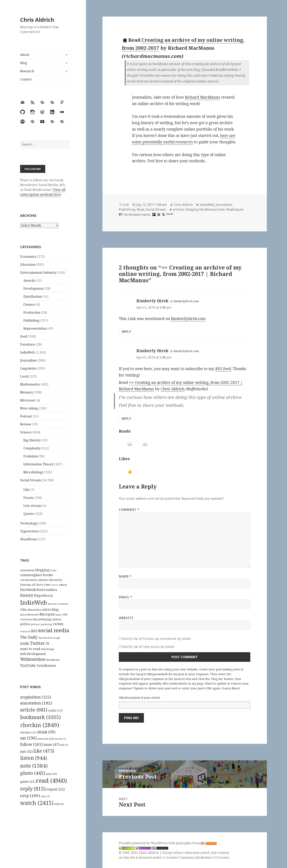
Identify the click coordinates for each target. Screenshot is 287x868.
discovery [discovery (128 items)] (56, 580)
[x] (163, 214)
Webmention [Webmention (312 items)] (33, 659)
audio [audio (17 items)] (55, 710)
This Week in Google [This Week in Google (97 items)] (49, 638)
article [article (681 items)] (34, 710)
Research (27, 71)
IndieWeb (28, 352)
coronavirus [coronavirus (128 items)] (28, 580)
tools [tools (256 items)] (25, 643)
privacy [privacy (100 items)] (35, 624)
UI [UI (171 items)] (47, 644)
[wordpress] (158, 214)
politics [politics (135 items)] (25, 624)
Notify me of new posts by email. (149, 647)
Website (126, 618)
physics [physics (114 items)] (57, 619)
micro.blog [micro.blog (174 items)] (51, 609)
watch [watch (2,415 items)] (37, 803)
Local (24, 376)
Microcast (28, 400)
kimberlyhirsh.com (186, 301)
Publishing (31, 320)
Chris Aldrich (37, 20)
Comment (129, 510)
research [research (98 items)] (25, 631)
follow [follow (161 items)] (31, 744)
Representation (35, 328)
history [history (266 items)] (27, 595)
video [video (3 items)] (45, 796)
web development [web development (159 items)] (33, 654)
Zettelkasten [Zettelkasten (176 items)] (46, 666)
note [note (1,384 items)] (34, 766)
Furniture (28, 344)
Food (24, 336)
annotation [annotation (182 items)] (36, 703)
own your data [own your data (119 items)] (29, 619)
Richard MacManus (202, 97)
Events (28, 498)
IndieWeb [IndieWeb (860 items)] (34, 602)
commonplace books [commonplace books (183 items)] (36, 575)
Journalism (29, 360)
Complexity (32, 448)
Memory (27, 392)
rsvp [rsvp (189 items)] (30, 796)
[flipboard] (153, 214)
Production (32, 312)
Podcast (26, 416)
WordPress (29, 539)
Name (125, 576)
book (170, 214)
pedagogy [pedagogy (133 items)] (45, 619)
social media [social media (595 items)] (54, 630)
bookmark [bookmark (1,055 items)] (40, 717)
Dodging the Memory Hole (205, 209)
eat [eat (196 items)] (29, 738)
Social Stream (31, 480)
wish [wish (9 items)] (59, 804)
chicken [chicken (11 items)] (28, 732)
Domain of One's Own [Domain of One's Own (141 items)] (35, 585)
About (25, 55)
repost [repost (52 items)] (56, 789)
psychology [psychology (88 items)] (46, 624)
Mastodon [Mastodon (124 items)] (35, 610)
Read (140, 209)
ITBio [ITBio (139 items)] (24, 610)
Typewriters (30, 531)
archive (178, 209)
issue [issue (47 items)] (51, 745)
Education (28, 265)
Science (26, 432)
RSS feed (223, 369)
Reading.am (235, 209)
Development (33, 288)
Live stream (32, 506)
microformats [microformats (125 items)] (29, 614)
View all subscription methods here (43, 192)
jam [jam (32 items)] (26, 751)
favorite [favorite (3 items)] (60, 739)
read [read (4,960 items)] (51, 781)
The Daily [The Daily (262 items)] (29, 637)
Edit (26, 490)
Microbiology (33, 472)
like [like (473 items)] (44, 751)
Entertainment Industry (38, 272)
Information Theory (38, 464)
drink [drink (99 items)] (46, 732)
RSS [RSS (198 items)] (34, 631)
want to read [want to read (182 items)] (30, 649)
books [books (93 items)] (53, 570)
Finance (29, 304)
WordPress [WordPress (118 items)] (53, 660)
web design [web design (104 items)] (47, 649)
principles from (196, 843)
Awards (29, 280)
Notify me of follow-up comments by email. (157, 639)
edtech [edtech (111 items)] (63, 585)
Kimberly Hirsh (152, 301)
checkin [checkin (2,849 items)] (40, 725)
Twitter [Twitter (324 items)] (37, 643)
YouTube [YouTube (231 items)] (28, 665)
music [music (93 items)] (58, 615)
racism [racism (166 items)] (58, 624)
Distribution (32, 296)
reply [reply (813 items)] (33, 789)
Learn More (231, 688)
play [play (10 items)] (51, 774)
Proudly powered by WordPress (144, 843)
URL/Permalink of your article (140, 698)
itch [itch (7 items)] (64, 745)
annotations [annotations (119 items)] (27, 570)
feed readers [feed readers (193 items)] (47, 590)
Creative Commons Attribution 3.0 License (197, 857)
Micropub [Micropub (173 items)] (47, 614)
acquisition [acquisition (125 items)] (36, 697)
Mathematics (30, 384)
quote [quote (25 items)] (28, 782)
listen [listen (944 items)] (34, 758)
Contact (26, 79)
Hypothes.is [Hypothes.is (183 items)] (43, 595)
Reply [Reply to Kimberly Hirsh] (126, 332)
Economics (28, 257)
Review (26, 424)
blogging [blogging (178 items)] (42, 570)
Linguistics (28, 368)
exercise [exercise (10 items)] (46, 739)
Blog (24, 63)
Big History (32, 440)
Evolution (31, 456)
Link (126, 205)
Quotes (29, 514)
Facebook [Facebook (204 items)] (28, 590)
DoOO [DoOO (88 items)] (55, 585)
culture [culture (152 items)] (43, 580)
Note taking (29, 408)
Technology (29, 523)
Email (125, 597)
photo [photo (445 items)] (33, 773)
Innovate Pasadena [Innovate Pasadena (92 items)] (58, 604)
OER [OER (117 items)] (65, 614)
